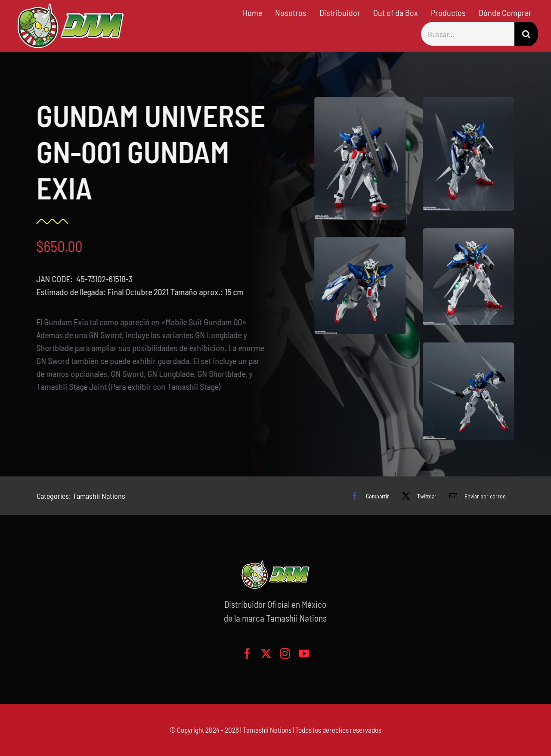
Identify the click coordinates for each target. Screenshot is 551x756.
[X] (417, 496)
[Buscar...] (468, 34)
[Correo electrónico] (475, 496)
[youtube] (304, 653)
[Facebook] (368, 496)
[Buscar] (526, 34)
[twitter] (266, 653)
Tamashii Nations (99, 496)
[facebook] (247, 653)
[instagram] (285, 653)
